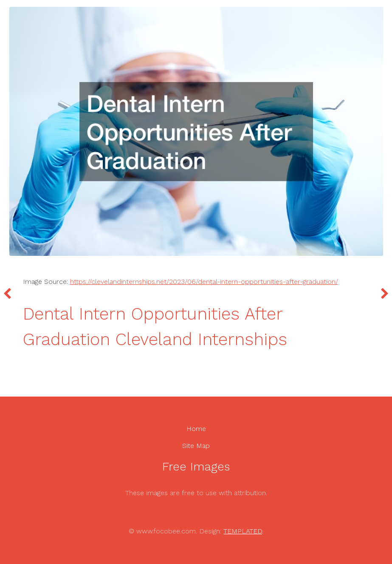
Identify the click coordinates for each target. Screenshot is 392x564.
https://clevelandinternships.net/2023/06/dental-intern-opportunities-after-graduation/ (204, 282)
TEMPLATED (243, 531)
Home (196, 429)
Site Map (196, 446)
